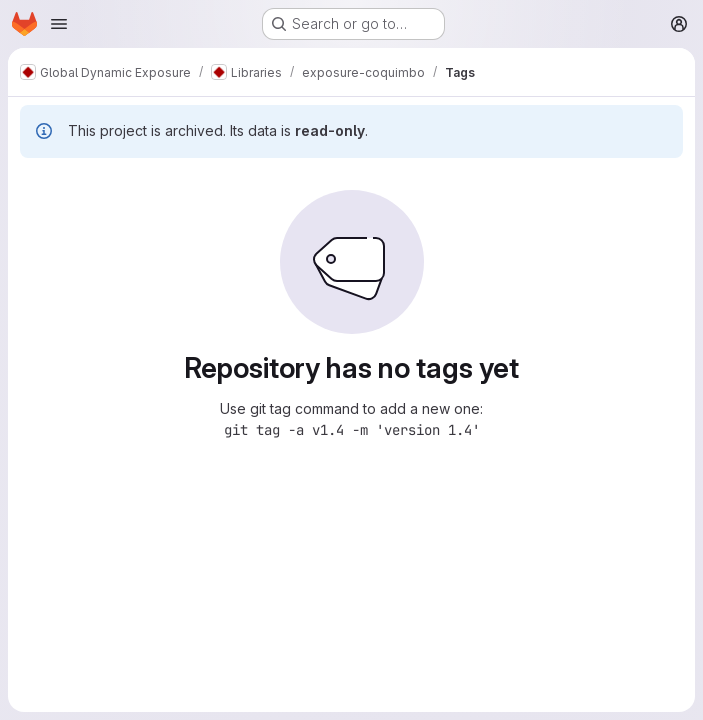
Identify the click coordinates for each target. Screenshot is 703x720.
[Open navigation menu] (59, 24)
